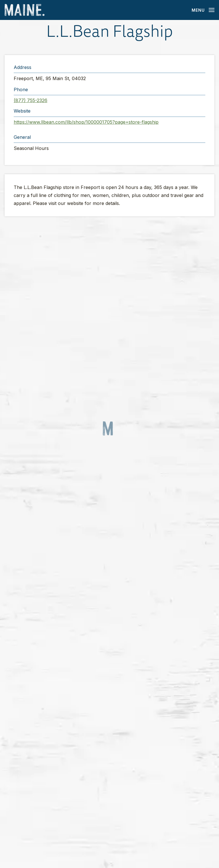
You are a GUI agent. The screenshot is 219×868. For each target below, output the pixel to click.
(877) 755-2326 (31, 100)
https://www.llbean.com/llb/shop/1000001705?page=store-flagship (86, 122)
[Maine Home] (25, 10)
